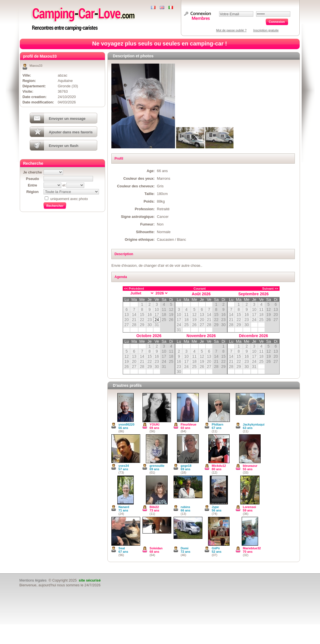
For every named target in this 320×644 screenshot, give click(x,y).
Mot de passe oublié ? (232, 30)
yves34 (124, 466)
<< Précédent (134, 289)
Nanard (124, 507)
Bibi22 (154, 507)
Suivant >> (270, 289)
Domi (185, 548)
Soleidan (156, 548)
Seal (122, 548)
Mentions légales (33, 580)
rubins (185, 507)
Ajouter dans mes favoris (71, 132)
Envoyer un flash (64, 146)
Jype (215, 507)
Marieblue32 (252, 548)
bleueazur (250, 466)
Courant (200, 289)
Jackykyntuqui (254, 424)
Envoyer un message (67, 119)
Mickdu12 (219, 466)
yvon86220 (126, 424)
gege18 (186, 466)
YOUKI (154, 424)
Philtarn (218, 424)
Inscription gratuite (266, 30)
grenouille (157, 466)
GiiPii (216, 548)
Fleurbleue (189, 424)
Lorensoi (249, 507)
